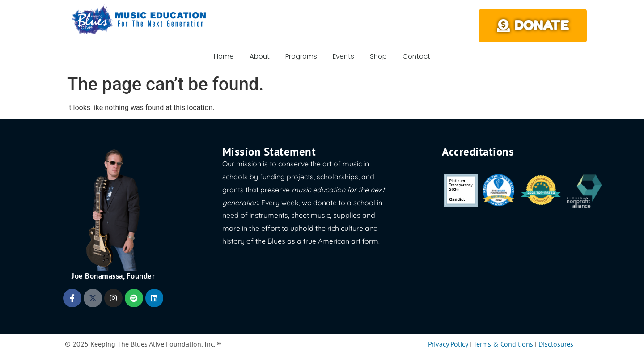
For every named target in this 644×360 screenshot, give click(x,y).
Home (224, 56)
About (260, 56)
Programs (301, 56)
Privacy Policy (448, 344)
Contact (416, 56)
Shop (378, 56)
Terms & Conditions (503, 344)
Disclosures (556, 344)
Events (343, 56)
